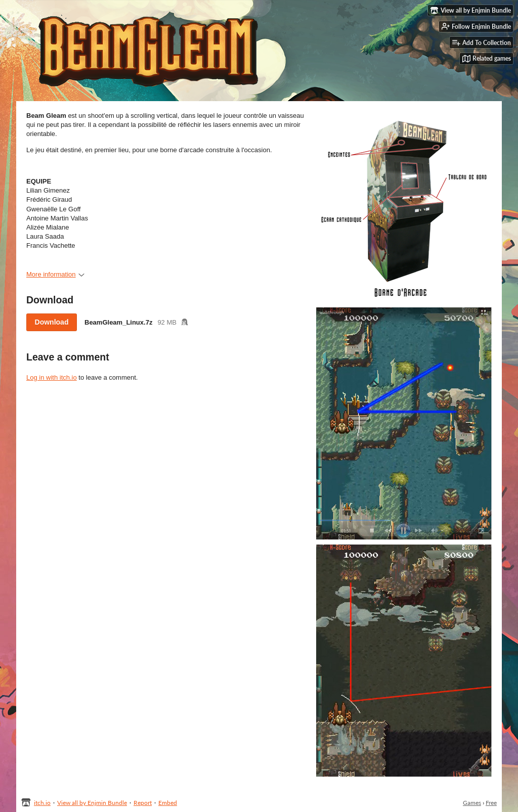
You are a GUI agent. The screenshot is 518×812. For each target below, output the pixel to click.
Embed (168, 803)
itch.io (42, 803)
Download (52, 322)
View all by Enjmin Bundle (92, 803)
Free (491, 803)
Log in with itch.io (52, 377)
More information (55, 274)
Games (472, 803)
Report (143, 803)
